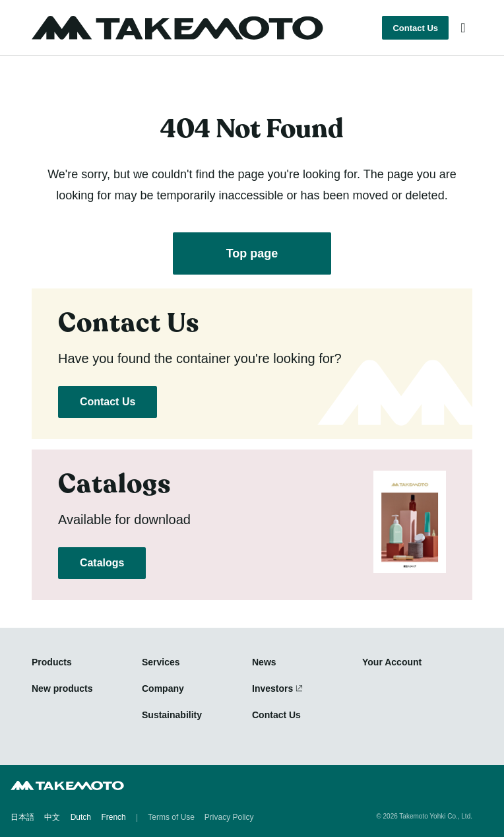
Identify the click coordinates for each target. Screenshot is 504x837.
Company (163, 688)
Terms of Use (171, 817)
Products (52, 662)
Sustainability (172, 715)
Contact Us (415, 28)
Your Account (392, 662)
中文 (52, 817)
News (264, 662)
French (113, 817)
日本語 (22, 817)
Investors (272, 688)
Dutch (81, 817)
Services (161, 662)
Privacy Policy (229, 817)
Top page (252, 253)
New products (62, 688)
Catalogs (102, 563)
